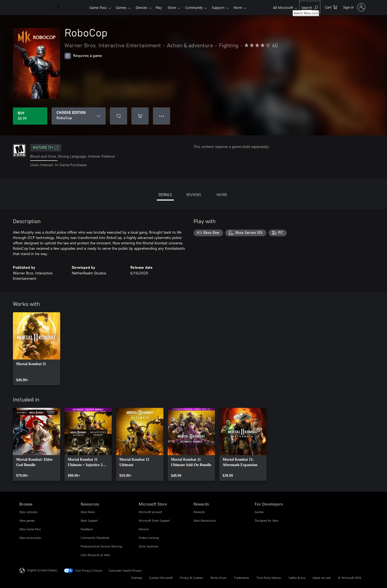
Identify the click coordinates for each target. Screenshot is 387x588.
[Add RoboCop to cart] (140, 116)
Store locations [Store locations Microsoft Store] (148, 546)
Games (122, 7)
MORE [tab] (222, 195)
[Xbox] (73, 8)
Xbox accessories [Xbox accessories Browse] (30, 538)
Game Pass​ (98, 7)
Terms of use (218, 578)
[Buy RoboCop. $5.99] (30, 116)
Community (199, 7)
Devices (144, 7)
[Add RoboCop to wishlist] (119, 116)
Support (225, 7)
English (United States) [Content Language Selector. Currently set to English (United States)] (42, 570)
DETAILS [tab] (165, 195)
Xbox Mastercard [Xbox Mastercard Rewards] (205, 520)
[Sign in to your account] (354, 7)
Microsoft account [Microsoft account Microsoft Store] (150, 512)
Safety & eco (297, 578)
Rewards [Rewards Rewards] (199, 512)
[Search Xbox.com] (310, 7)
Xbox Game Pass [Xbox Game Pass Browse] (30, 529)
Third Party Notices (269, 578)
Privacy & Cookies (191, 578)
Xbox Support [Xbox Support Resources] (89, 520)
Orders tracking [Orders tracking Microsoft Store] (149, 538)
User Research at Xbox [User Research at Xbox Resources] (95, 555)
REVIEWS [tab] (194, 195)
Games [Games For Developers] (259, 512)
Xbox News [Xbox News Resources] (88, 512)
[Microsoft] (38, 8)
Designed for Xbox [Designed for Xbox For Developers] (267, 520)
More (245, 7)
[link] (37, 349)
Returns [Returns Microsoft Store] (144, 529)
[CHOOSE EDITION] (79, 116)
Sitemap (137, 578)
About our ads (322, 578)
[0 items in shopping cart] (331, 7)
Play (162, 7)
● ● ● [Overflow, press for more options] (162, 116)
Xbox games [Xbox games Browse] (27, 520)
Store (176, 7)
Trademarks (241, 578)
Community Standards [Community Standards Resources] (95, 538)
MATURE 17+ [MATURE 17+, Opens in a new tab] (46, 148)
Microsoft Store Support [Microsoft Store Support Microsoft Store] (154, 520)
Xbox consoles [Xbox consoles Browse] (28, 512)
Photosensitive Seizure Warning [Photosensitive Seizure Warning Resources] (101, 546)
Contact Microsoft (161, 578)
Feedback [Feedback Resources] (87, 529)
